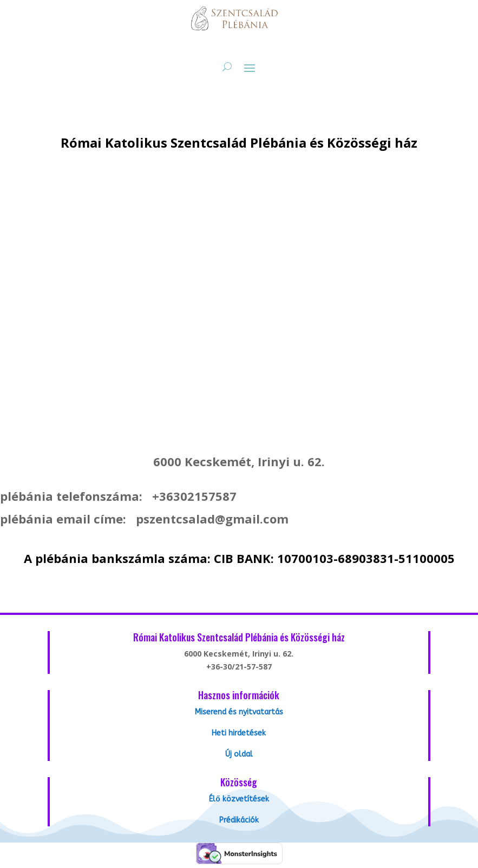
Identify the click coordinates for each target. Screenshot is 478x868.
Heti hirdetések (239, 733)
